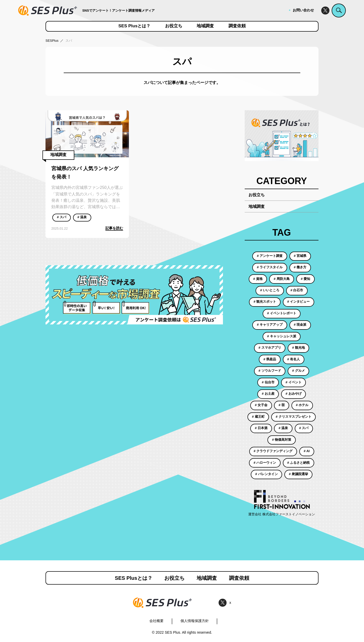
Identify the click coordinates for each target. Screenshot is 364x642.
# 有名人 (293, 359)
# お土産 (268, 394)
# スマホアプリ (270, 348)
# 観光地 (299, 348)
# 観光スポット (265, 302)
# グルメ (299, 371)
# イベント (294, 382)
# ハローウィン (265, 463)
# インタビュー (298, 302)
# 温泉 (82, 217)
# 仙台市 (268, 382)
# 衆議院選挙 (299, 474)
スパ (69, 41)
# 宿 (282, 405)
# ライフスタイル (270, 267)
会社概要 (156, 621)
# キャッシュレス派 (282, 336)
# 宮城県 (300, 256)
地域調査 (205, 26)
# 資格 (258, 279)
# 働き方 (300, 267)
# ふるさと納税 (298, 463)
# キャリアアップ (270, 325)
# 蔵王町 (258, 417)
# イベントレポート (282, 313)
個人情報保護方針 (195, 621)
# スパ (62, 217)
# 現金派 (300, 325)
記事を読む (114, 228)
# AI (307, 451)
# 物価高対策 (282, 440)
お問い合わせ (303, 10)
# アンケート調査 (270, 256)
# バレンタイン (267, 474)
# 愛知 (305, 279)
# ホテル (302, 405)
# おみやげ (294, 394)
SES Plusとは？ (134, 26)
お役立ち (174, 26)
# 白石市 (297, 290)
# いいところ (270, 290)
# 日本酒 (261, 428)
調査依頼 (237, 26)
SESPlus (52, 41)
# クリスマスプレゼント (294, 417)
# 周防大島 (282, 279)
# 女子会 (261, 405)
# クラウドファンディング (273, 451)
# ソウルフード (270, 371)
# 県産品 (270, 359)
